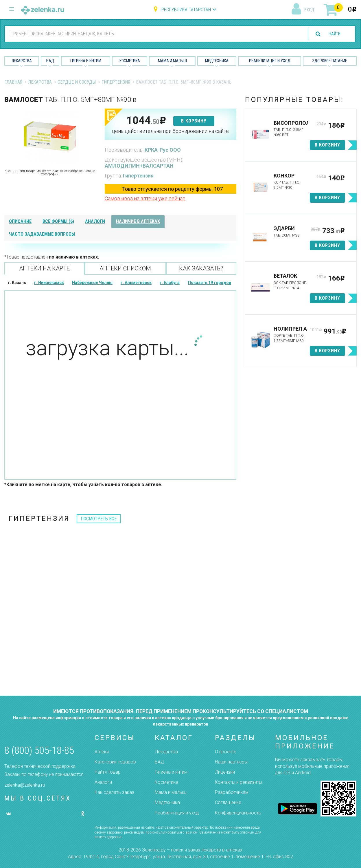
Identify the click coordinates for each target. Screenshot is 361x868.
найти (333, 34)
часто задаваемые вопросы (42, 234)
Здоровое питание (330, 61)
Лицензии (225, 772)
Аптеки (102, 752)
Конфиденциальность (238, 813)
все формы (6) (58, 221)
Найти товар (108, 772)
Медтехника (217, 61)
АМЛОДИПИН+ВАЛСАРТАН (139, 166)
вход (309, 10)
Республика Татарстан (186, 10)
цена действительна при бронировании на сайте (170, 131)
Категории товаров (115, 762)
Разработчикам (232, 792)
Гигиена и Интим (86, 61)
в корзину (194, 121)
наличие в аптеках (138, 221)
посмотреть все (99, 519)
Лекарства (22, 61)
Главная (13, 82)
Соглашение (228, 802)
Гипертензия (116, 82)
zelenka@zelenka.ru (25, 785)
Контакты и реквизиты (238, 782)
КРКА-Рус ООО (163, 150)
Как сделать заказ (114, 792)
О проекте (226, 752)
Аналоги (103, 782)
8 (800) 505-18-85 (39, 751)
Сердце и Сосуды (77, 82)
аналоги (95, 221)
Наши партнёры (231, 762)
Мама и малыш (172, 61)
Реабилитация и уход (270, 61)
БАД (50, 61)
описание (20, 221)
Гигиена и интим (171, 772)
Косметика (130, 61)
